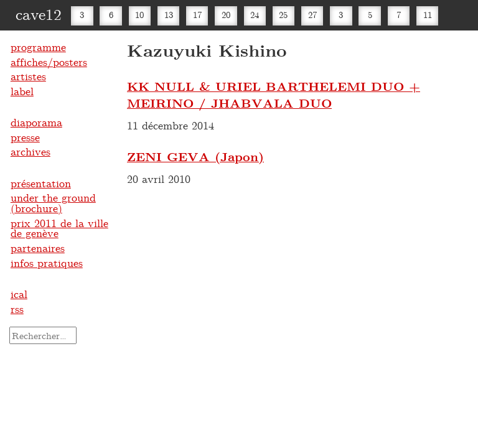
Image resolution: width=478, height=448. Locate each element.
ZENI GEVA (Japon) (195, 156)
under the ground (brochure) (53, 203)
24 (255, 15)
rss (17, 309)
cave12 (39, 14)
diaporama (36, 122)
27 (312, 15)
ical (19, 294)
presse (25, 137)
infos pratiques (47, 263)
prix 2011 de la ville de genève (59, 228)
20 (226, 15)
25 (283, 15)
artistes (28, 76)
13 (169, 15)
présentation (41, 183)
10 (139, 15)
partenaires (38, 248)
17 (197, 15)
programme (38, 47)
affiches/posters (49, 62)
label (22, 91)
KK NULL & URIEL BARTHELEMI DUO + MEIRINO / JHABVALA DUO (274, 95)
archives (30, 151)
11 (428, 15)
